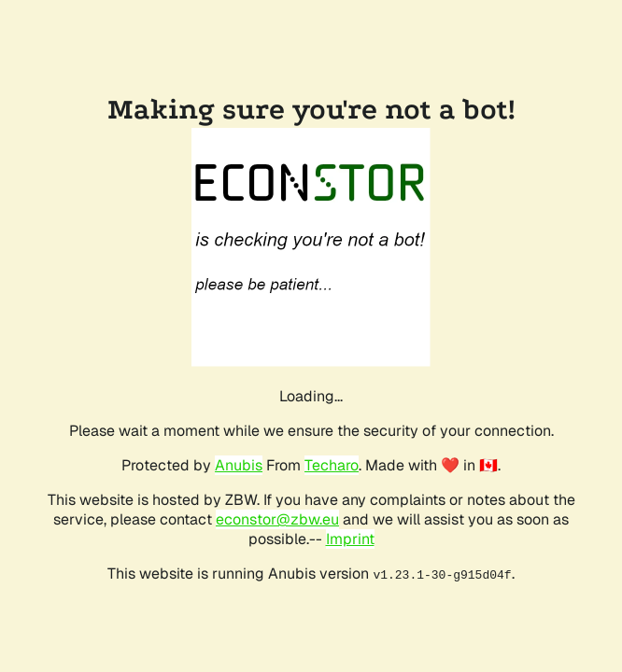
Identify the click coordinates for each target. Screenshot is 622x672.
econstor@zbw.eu (277, 519)
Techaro (332, 465)
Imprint (350, 539)
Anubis (239, 465)
